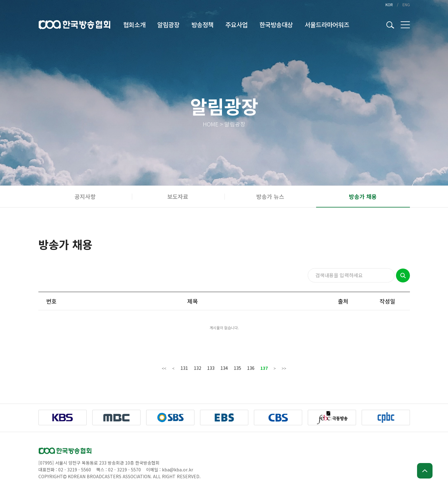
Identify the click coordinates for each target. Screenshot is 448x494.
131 (184, 368)
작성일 (387, 301)
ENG (406, 4)
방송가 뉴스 (270, 196)
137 (264, 368)
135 (237, 368)
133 (211, 368)
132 (198, 368)
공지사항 (85, 196)
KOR (389, 4)
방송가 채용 (363, 196)
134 (224, 368)
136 (251, 368)
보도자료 (178, 196)
